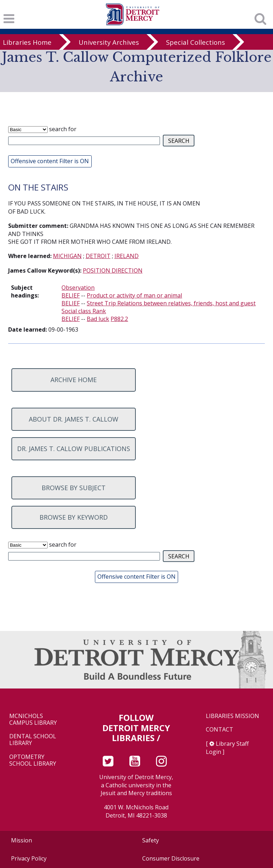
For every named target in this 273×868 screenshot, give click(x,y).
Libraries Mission (232, 716)
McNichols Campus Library (33, 719)
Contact (220, 730)
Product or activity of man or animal (134, 295)
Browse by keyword (74, 517)
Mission (22, 840)
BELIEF (71, 295)
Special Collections (196, 42)
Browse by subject (74, 488)
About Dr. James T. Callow (74, 419)
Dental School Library (33, 740)
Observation (78, 288)
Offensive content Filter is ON (50, 161)
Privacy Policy (29, 858)
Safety (151, 840)
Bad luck (98, 319)
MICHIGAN (67, 256)
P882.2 (119, 319)
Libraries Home (27, 42)
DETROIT (98, 256)
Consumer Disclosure (171, 858)
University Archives (109, 42)
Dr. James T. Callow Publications (74, 449)
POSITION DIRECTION (113, 270)
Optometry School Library (33, 760)
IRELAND (127, 256)
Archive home (74, 380)
